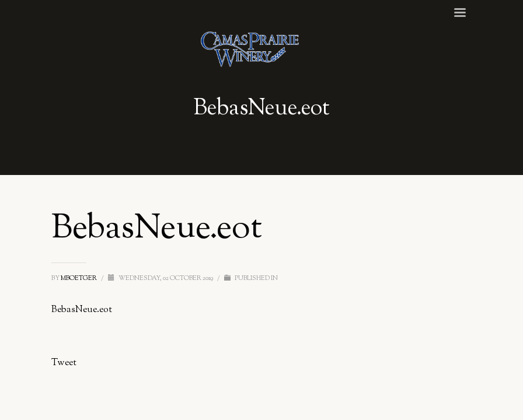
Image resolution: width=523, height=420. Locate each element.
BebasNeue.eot (82, 310)
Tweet (64, 363)
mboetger (79, 278)
